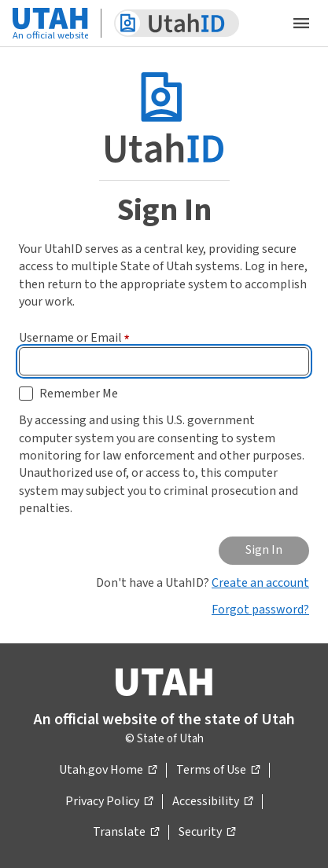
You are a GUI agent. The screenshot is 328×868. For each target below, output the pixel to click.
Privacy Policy (109, 802)
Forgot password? (260, 610)
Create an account (260, 583)
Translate (126, 833)
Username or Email (74, 338)
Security (207, 833)
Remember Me (79, 394)
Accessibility (212, 802)
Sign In (264, 550)
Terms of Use (218, 771)
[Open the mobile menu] (301, 24)
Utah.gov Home (108, 771)
